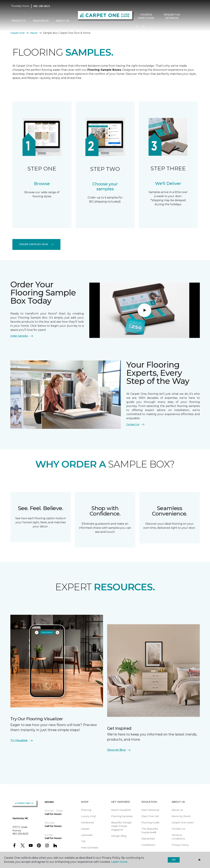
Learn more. (119, 862)
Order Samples (22, 336)
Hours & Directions (146, 16)
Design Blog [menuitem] (119, 836)
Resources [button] (41, 21)
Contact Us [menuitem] (178, 829)
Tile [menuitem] (83, 841)
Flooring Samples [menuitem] (122, 816)
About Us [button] (62, 21)
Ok (174, 860)
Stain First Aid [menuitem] (150, 816)
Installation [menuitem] (148, 845)
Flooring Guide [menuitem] (150, 823)
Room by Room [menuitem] (181, 816)
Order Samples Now (36, 244)
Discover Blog (119, 750)
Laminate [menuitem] (87, 835)
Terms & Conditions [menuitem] (178, 837)
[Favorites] (143, 27)
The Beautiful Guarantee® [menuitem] (150, 831)
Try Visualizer (22, 741)
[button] (137, 27)
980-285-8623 (42, 6)
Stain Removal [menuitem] (150, 810)
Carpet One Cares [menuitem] (183, 823)
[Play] (144, 310)
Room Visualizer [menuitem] (121, 810)
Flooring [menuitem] (86, 810)
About (34, 33)
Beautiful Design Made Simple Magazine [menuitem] (121, 826)
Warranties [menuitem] (148, 839)
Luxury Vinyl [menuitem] (89, 816)
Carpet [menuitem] (85, 829)
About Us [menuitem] (177, 810)
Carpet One (17, 33)
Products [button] (19, 21)
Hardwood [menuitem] (87, 823)
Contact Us (136, 424)
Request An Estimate (172, 16)
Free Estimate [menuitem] (90, 848)
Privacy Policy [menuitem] (180, 845)
